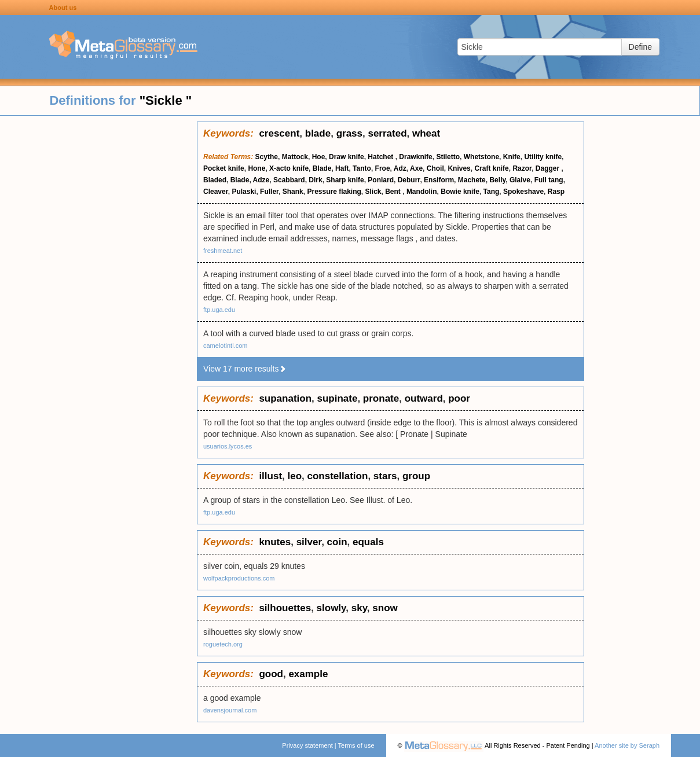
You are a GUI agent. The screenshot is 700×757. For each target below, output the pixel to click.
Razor (522, 168)
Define (640, 47)
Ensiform (439, 180)
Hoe (319, 157)
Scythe (267, 157)
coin (337, 542)
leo (295, 476)
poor (459, 398)
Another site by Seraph (627, 745)
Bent (394, 192)
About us (63, 8)
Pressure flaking (334, 192)
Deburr (409, 180)
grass (349, 133)
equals (368, 542)
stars (385, 476)
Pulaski (244, 192)
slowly (331, 608)
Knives (459, 168)
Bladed (215, 180)
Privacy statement (307, 745)
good (271, 674)
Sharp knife (345, 180)
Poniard (381, 180)
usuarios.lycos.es (228, 446)
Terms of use (356, 745)
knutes (275, 542)
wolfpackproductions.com (239, 578)
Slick (373, 192)
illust (270, 476)
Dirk (315, 180)
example (308, 674)
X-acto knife (289, 168)
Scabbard (289, 180)
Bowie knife (460, 192)
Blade (322, 168)
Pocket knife (224, 168)
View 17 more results (245, 369)
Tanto (362, 168)
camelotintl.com (225, 346)
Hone (256, 168)
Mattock (295, 157)
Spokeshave (523, 192)
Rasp (556, 192)
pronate (381, 398)
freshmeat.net (223, 251)
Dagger (549, 168)
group (416, 476)
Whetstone (481, 157)
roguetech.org (223, 644)
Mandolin (422, 192)
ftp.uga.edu (219, 310)
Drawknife (415, 157)
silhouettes (285, 608)
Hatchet (381, 157)
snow (385, 608)
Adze (261, 180)
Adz (400, 168)
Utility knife (543, 157)
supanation (285, 398)
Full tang (549, 180)
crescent (279, 133)
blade (318, 133)
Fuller (269, 192)
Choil (435, 168)
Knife (512, 157)
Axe (416, 168)
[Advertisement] (98, 295)
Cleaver (216, 192)
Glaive (520, 180)
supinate (338, 398)
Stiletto (448, 157)
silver (309, 542)
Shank (293, 192)
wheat (426, 133)
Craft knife (491, 168)
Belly (497, 180)
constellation (338, 476)
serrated (387, 133)
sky (359, 608)
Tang (492, 192)
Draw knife (347, 157)
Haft (342, 168)
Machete (472, 180)
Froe (383, 168)
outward (424, 398)
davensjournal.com (230, 710)
